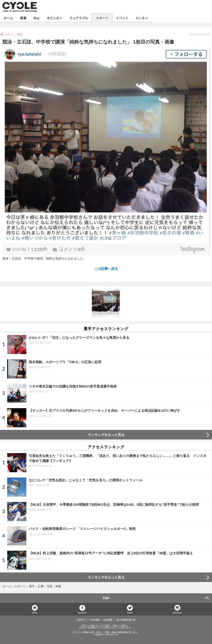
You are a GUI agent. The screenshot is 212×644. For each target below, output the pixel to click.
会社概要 (108, 620)
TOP (106, 598)
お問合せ (81, 620)
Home (35, 613)
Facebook (82, 613)
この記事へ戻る (106, 268)
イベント (122, 18)
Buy (37, 18)
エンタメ (142, 18)
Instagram (177, 613)
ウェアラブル (79, 18)
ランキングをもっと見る (106, 435)
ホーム (8, 18)
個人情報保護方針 (126, 620)
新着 (23, 18)
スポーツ (102, 18)
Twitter (130, 613)
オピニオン (54, 18)
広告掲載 (95, 620)
